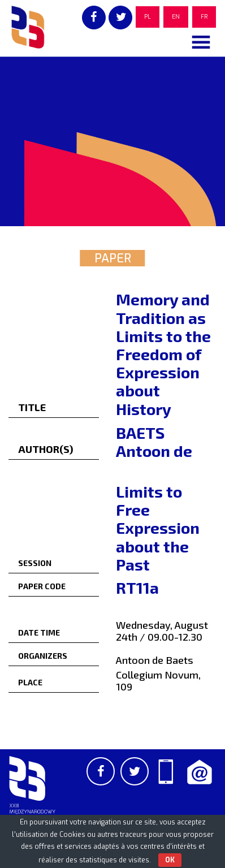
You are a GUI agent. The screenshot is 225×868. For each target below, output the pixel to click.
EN (176, 17)
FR (204, 17)
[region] (112, 141)
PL (148, 17)
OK (170, 860)
